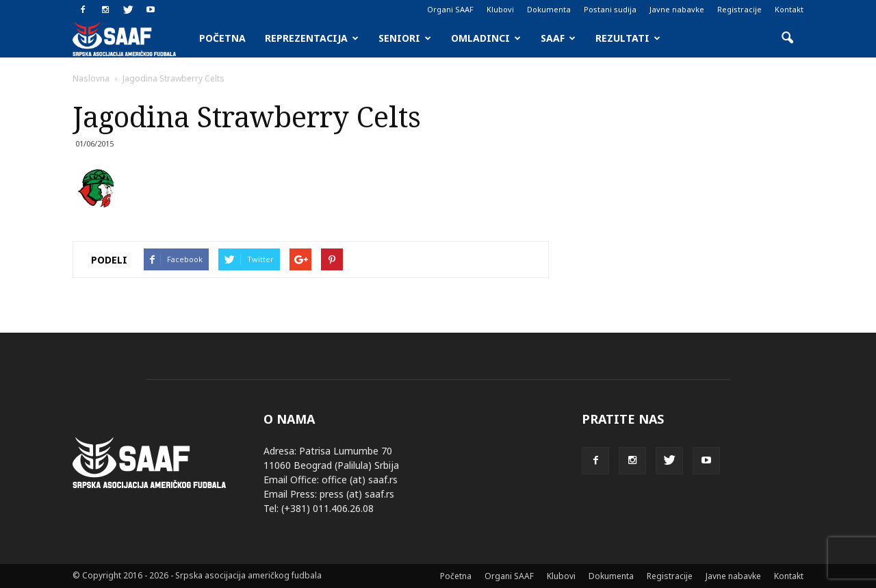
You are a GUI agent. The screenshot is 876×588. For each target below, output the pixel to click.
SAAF (558, 38)
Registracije (739, 9)
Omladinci (486, 38)
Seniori (405, 38)
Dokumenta (549, 9)
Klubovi (500, 9)
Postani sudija (610, 9)
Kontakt (789, 9)
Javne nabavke (677, 9)
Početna (222, 38)
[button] (787, 38)
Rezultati (628, 38)
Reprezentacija (312, 38)
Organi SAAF (450, 9)
